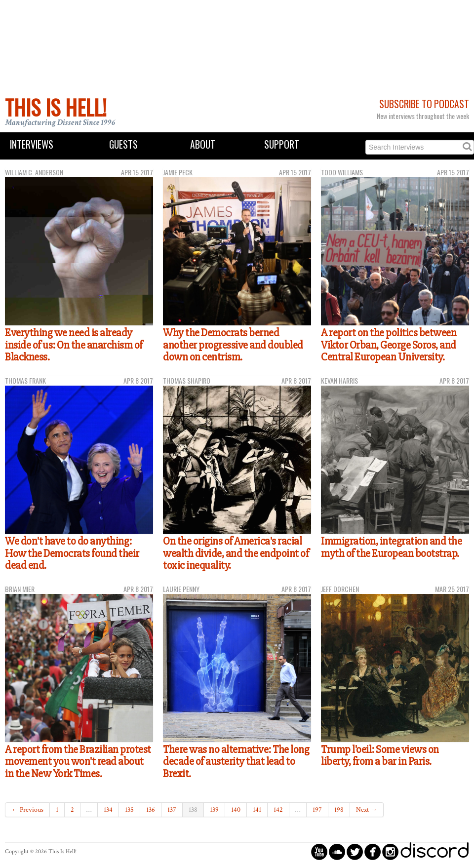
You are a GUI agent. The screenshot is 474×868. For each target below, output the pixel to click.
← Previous (27, 810)
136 (151, 810)
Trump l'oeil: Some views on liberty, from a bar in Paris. (380, 756)
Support (282, 144)
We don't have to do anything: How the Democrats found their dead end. (72, 553)
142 (278, 810)
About (203, 144)
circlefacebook (373, 851)
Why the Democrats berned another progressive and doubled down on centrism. (233, 345)
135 (129, 810)
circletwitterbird (355, 851)
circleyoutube (319, 851)
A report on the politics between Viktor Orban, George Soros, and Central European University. (389, 345)
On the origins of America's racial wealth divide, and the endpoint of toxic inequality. (236, 553)
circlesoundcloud (337, 851)
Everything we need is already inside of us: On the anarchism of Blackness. (74, 345)
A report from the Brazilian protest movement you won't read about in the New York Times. (78, 762)
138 (193, 810)
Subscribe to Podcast (424, 104)
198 (339, 810)
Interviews (32, 144)
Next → (367, 810)
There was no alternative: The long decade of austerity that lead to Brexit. (236, 762)
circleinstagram (390, 851)
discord (434, 851)
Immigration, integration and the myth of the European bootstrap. (391, 547)
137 (172, 810)
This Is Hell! (56, 107)
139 (214, 810)
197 (317, 810)
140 (236, 810)
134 (108, 810)
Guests (123, 144)
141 (257, 810)
